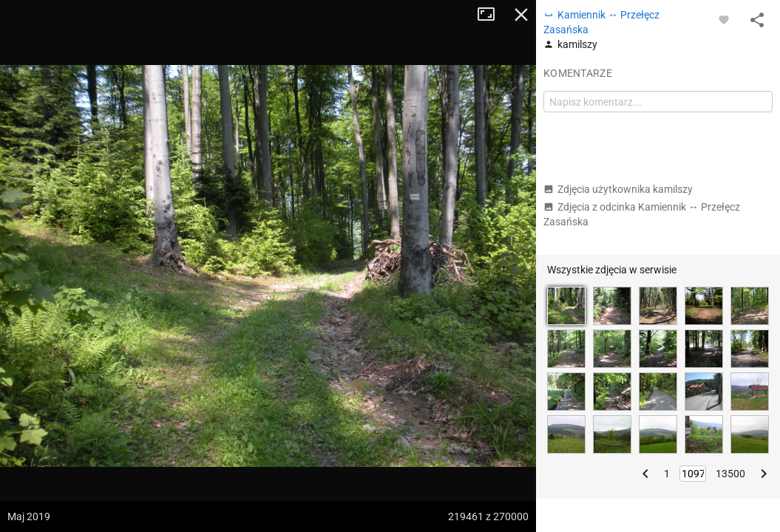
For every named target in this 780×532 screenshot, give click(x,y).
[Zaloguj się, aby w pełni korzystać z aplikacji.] (724, 19)
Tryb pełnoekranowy (492, 15)
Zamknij (521, 15)
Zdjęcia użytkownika (618, 189)
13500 (730, 474)
